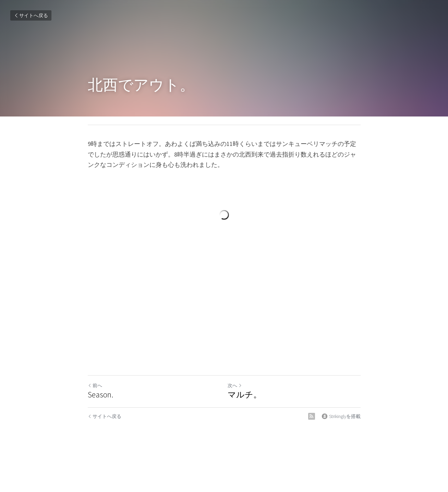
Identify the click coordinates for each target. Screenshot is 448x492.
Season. (101, 395)
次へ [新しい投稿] (235, 385)
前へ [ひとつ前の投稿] (95, 385)
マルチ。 (245, 395)
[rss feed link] (312, 416)
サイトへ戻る (31, 15)
